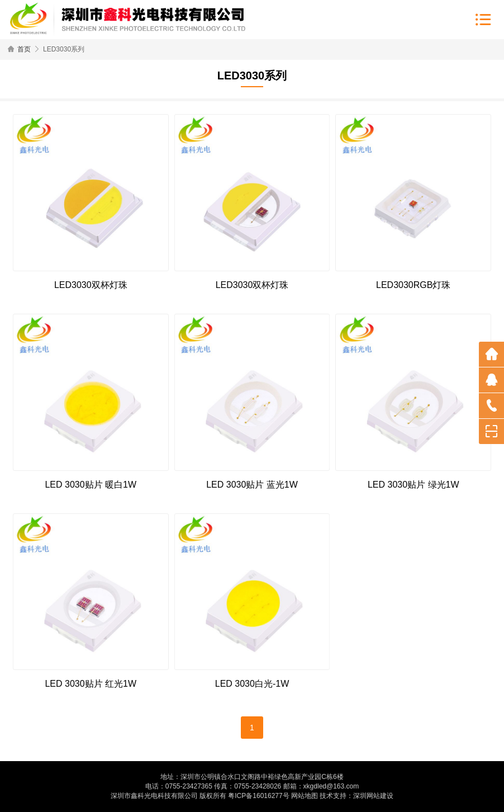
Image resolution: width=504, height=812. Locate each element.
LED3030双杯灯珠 (91, 285)
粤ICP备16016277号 (258, 796)
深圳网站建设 (373, 796)
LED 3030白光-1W (252, 684)
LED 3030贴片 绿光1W (413, 485)
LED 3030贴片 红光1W (91, 684)
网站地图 (305, 796)
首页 (24, 49)
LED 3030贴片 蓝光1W (252, 485)
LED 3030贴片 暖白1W (91, 485)
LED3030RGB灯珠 (413, 285)
